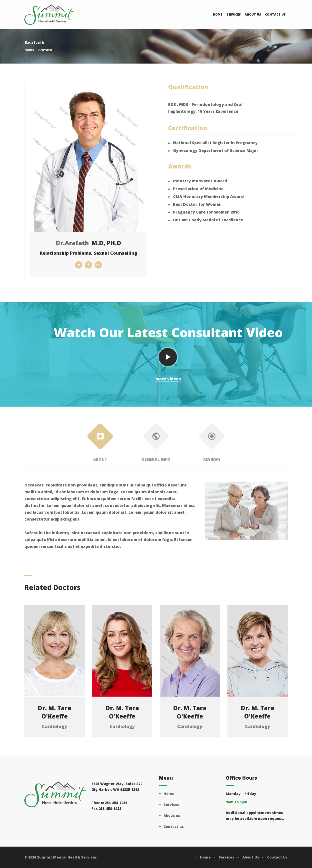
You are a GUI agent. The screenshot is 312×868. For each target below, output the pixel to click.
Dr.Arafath (72, 243)
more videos (168, 379)
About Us (253, 14)
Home (218, 14)
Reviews (212, 444)
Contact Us (275, 14)
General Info (156, 444)
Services (234, 14)
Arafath (45, 50)
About (100, 444)
